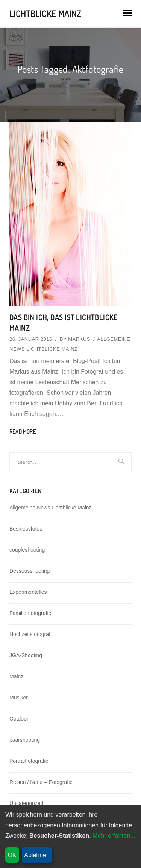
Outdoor (19, 719)
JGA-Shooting (26, 655)
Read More (23, 432)
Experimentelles (28, 592)
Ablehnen (37, 855)
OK (12, 855)
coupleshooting (27, 550)
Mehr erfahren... (114, 836)
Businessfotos (26, 529)
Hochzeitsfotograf (30, 634)
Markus (79, 339)
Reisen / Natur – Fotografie (41, 782)
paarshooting (25, 740)
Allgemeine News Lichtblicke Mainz (51, 508)
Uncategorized (26, 803)
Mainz (16, 676)
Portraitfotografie (29, 761)
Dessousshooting (30, 571)
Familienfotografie (30, 613)
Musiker (19, 698)
